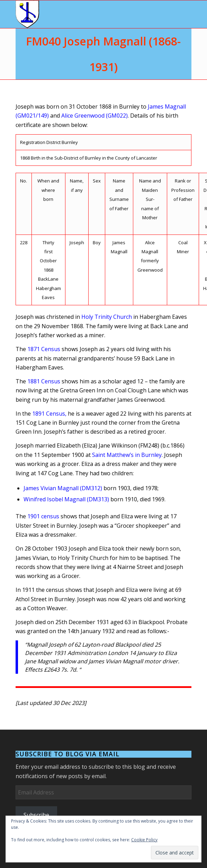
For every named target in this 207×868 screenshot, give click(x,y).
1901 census (43, 516)
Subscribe (36, 815)
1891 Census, (49, 414)
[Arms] (86, 14)
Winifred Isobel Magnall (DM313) (66, 499)
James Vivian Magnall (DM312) (63, 488)
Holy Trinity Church (107, 317)
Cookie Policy (144, 840)
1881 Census (44, 381)
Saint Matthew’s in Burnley (127, 455)
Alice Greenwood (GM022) (94, 116)
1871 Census (44, 349)
